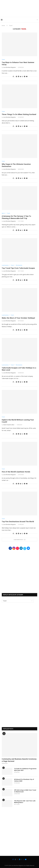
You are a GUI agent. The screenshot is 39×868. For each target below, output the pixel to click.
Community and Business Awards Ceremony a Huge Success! (19, 760)
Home (3, 26)
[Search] (37, 20)
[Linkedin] (20, 859)
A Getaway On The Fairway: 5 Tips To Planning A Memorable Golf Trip (16, 217)
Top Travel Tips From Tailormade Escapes (18, 268)
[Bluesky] (23, 859)
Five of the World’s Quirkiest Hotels (16, 472)
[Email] (26, 859)
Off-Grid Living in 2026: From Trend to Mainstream (25, 791)
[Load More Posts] (19, 540)
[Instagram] (15, 859)
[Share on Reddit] (21, 76)
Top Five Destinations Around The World (18, 521)
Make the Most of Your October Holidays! (18, 318)
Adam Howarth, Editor (9, 425)
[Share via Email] (27, 76)
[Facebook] (13, 859)
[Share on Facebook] (13, 76)
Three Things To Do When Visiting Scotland (19, 114)
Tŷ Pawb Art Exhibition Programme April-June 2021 (25, 769)
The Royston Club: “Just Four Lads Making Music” (25, 802)
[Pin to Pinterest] (16, 76)
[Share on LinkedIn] (19, 76)
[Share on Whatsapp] (23, 76)
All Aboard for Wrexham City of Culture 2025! (24, 780)
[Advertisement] (20, 14)
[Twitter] (22, 859)
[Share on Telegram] (25, 76)
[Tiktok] (17, 859)
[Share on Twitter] (15, 76)
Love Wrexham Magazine (9, 67)
